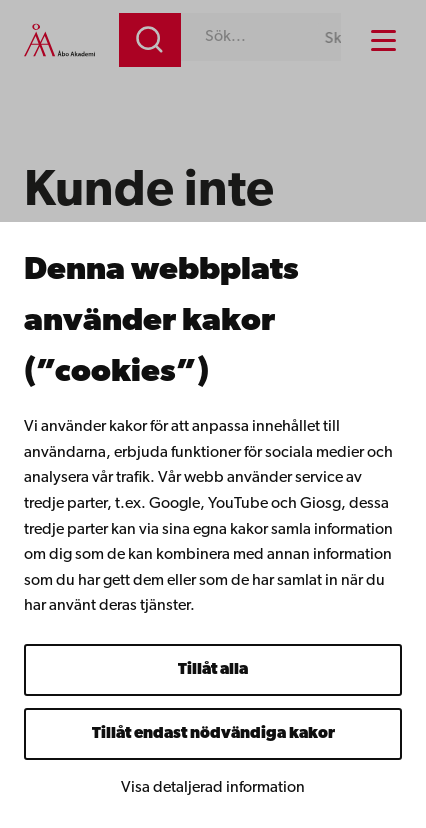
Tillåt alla (213, 670)
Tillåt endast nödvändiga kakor (213, 734)
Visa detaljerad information (213, 788)
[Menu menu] (383, 40)
